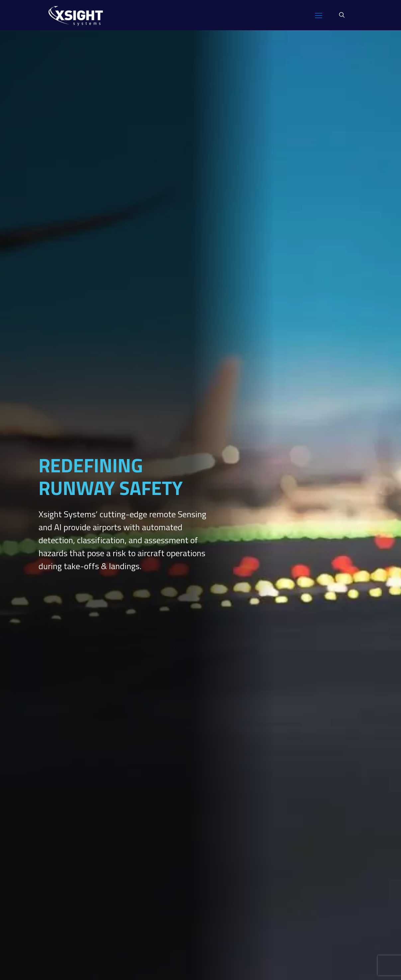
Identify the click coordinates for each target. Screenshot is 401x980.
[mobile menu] (319, 15)
